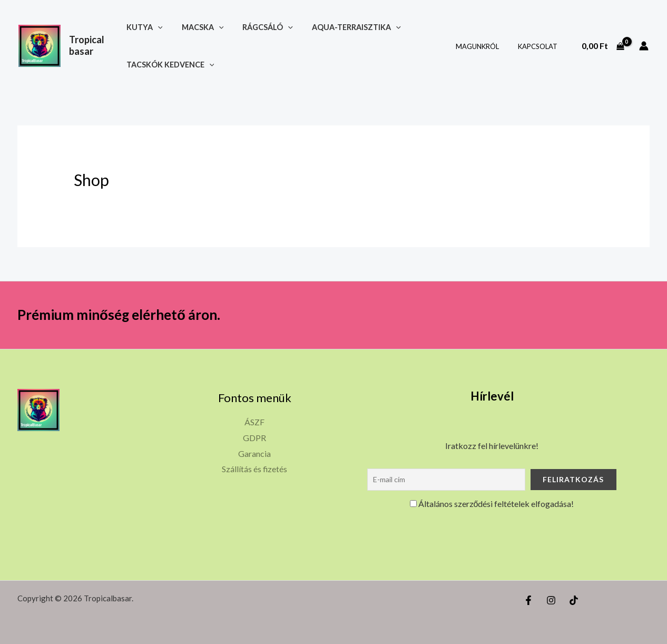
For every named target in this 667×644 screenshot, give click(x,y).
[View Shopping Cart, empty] (603, 46)
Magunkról (485, 46)
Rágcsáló (264, 27)
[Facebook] (528, 600)
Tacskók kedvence (174, 65)
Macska (202, 27)
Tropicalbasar (89, 45)
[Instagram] (551, 600)
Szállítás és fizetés (255, 469)
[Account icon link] (644, 46)
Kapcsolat (540, 46)
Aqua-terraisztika (349, 27)
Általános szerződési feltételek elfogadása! (492, 504)
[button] (161, 27)
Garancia (254, 453)
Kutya (148, 27)
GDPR (254, 438)
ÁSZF (254, 422)
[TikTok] (574, 600)
